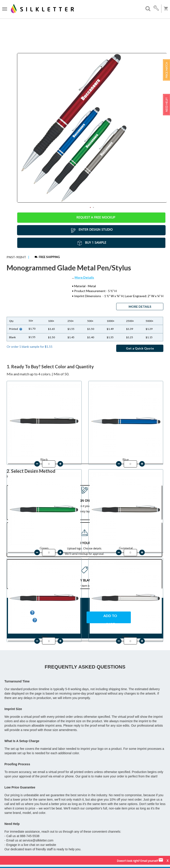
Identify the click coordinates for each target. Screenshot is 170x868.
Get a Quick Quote (140, 348)
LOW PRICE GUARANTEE (122, 631)
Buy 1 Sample (91, 243)
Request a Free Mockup (91, 218)
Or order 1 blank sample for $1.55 (30, 347)
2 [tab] (93, 207)
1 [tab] (90, 207)
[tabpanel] (92, 128)
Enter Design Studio (91, 230)
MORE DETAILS (140, 307)
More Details (84, 277)
